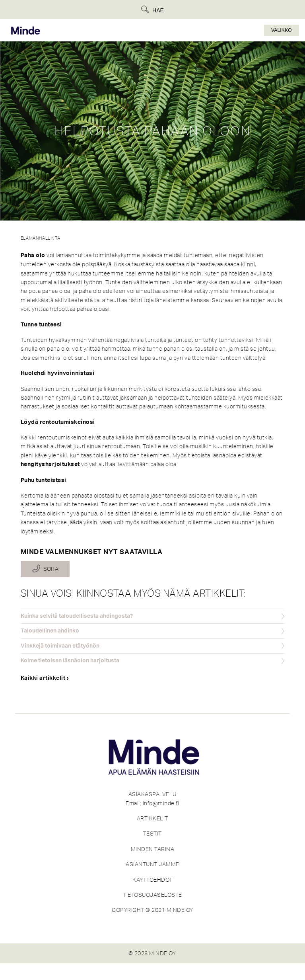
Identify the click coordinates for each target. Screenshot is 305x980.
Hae (158, 10)
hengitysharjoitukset (50, 465)
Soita (51, 569)
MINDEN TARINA (153, 849)
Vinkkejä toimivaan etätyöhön (60, 646)
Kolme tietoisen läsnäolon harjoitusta (70, 661)
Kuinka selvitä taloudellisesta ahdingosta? (77, 616)
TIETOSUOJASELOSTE (152, 895)
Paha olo (33, 256)
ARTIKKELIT (152, 818)
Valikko (282, 30)
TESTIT (152, 834)
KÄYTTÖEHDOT (152, 880)
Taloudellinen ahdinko (50, 631)
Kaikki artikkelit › (45, 678)
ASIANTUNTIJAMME (152, 864)
